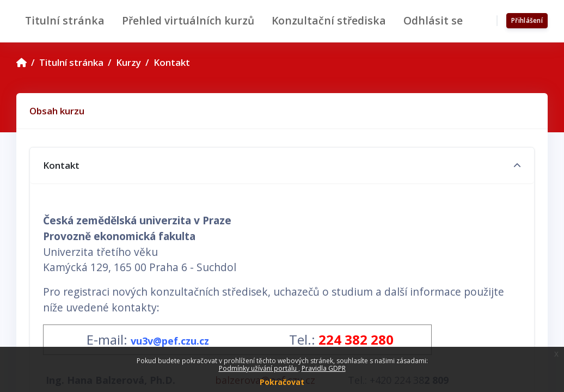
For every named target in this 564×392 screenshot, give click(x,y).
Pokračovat (282, 382)
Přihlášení (527, 20)
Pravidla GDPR (324, 368)
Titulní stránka (71, 62)
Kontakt (172, 62)
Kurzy (128, 62)
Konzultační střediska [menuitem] (329, 20)
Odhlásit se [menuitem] (433, 20)
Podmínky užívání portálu (259, 368)
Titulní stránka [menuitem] (65, 20)
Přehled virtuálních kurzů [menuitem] (188, 20)
